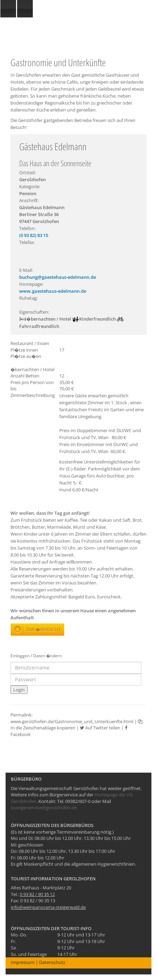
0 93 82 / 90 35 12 (37, 894)
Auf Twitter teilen (100, 728)
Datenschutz (52, 962)
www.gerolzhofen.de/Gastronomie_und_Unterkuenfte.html (72, 721)
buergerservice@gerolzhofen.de (44, 807)
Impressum (23, 962)
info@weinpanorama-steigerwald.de (48, 907)
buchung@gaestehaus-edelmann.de (58, 277)
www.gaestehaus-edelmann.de (53, 291)
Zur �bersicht (43, 629)
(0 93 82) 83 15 (34, 235)
